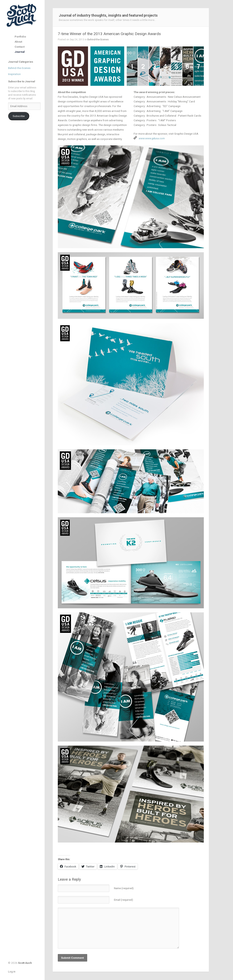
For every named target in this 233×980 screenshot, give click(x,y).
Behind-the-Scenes (19, 68)
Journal (20, 52)
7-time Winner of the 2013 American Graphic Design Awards (109, 34)
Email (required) (123, 900)
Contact (20, 47)
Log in (12, 971)
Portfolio (20, 37)
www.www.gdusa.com (152, 138)
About (18, 42)
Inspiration (14, 74)
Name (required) (124, 888)
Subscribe (19, 116)
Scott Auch (22, 16)
